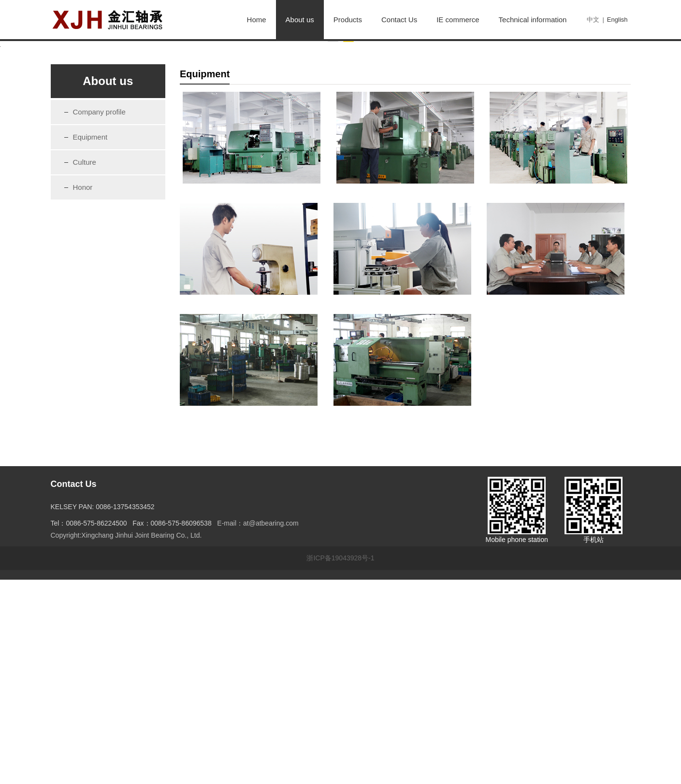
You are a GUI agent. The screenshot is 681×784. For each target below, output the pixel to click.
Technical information (533, 20)
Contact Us (399, 20)
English (617, 20)
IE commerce (458, 20)
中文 (593, 20)
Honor (83, 391)
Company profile (99, 316)
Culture (85, 366)
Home (257, 20)
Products (348, 20)
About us (300, 20)
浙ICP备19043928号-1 (340, 762)
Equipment (90, 341)
